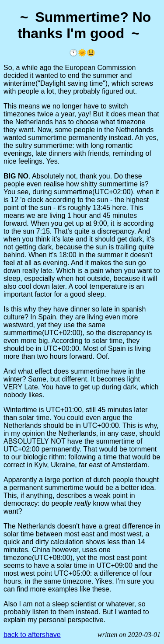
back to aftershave (32, 635)
